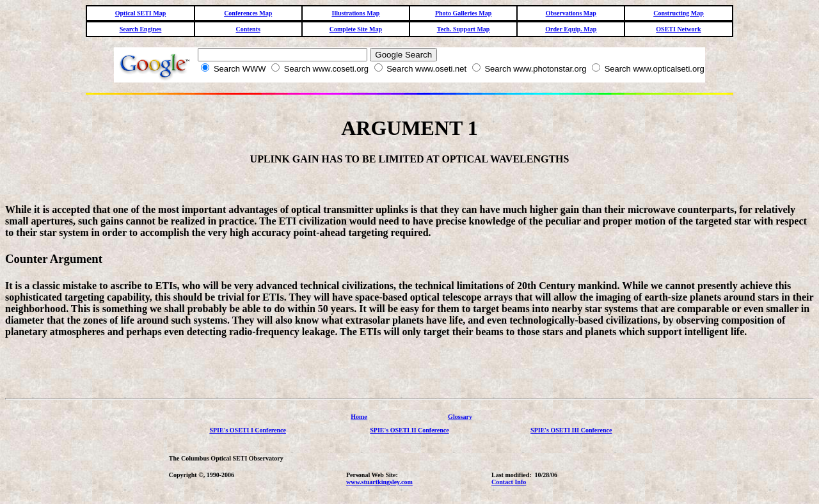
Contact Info (509, 482)
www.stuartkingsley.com (379, 482)
